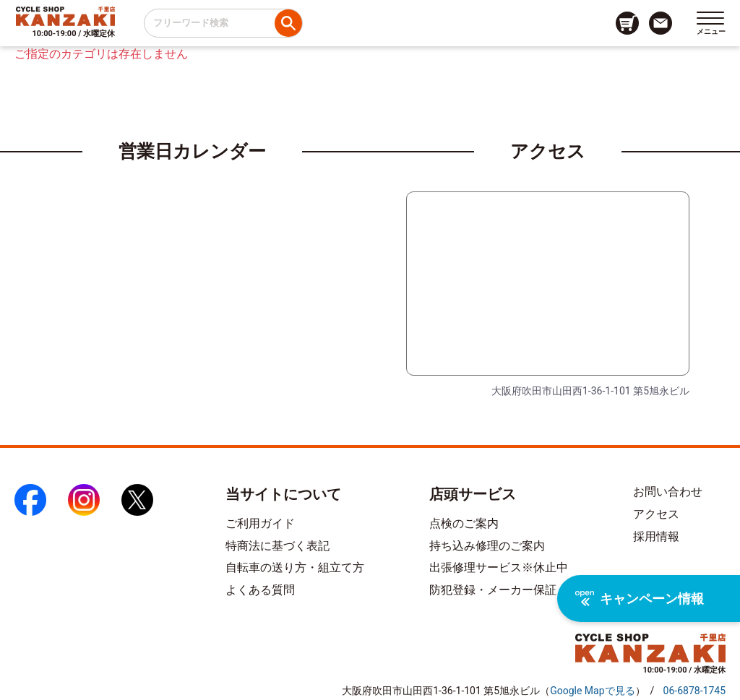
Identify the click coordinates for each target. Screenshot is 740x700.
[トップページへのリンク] (65, 16)
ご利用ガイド (260, 523)
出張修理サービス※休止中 (499, 567)
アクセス (656, 514)
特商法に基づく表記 (277, 546)
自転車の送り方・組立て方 (295, 567)
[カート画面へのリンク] (627, 23)
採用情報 (656, 536)
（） (592, 691)
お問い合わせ (668, 492)
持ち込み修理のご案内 (487, 546)
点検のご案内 (464, 523)
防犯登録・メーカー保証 (493, 590)
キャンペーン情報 (640, 599)
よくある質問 (260, 590)
